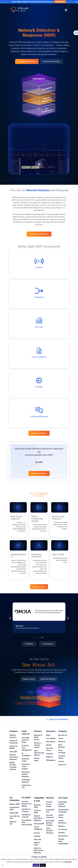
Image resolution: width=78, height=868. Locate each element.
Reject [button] (43, 865)
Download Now (60, 2)
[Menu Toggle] (66, 10)
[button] (10, 618)
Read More (68, 862)
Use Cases (63, 795)
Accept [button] (36, 865)
